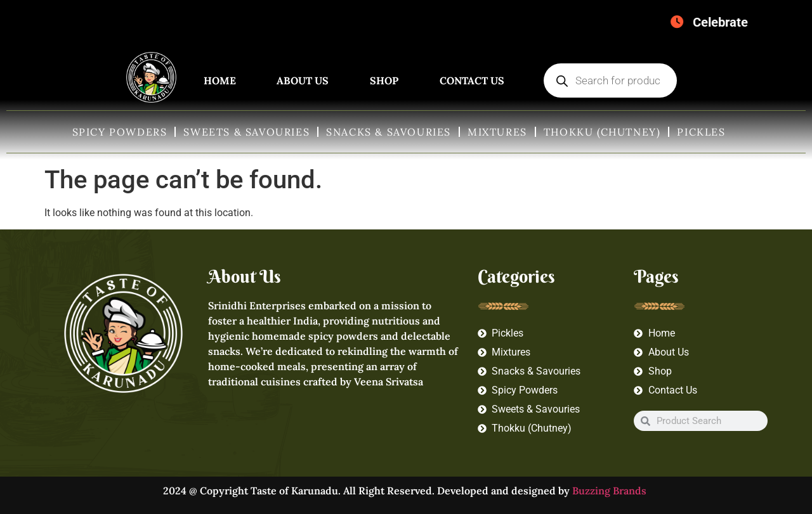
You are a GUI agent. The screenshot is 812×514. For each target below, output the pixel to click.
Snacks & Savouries (389, 132)
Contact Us (472, 80)
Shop (384, 80)
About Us (303, 80)
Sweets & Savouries (246, 132)
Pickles (701, 132)
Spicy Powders (120, 132)
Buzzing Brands (611, 491)
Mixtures (497, 132)
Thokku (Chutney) (602, 132)
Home (220, 80)
